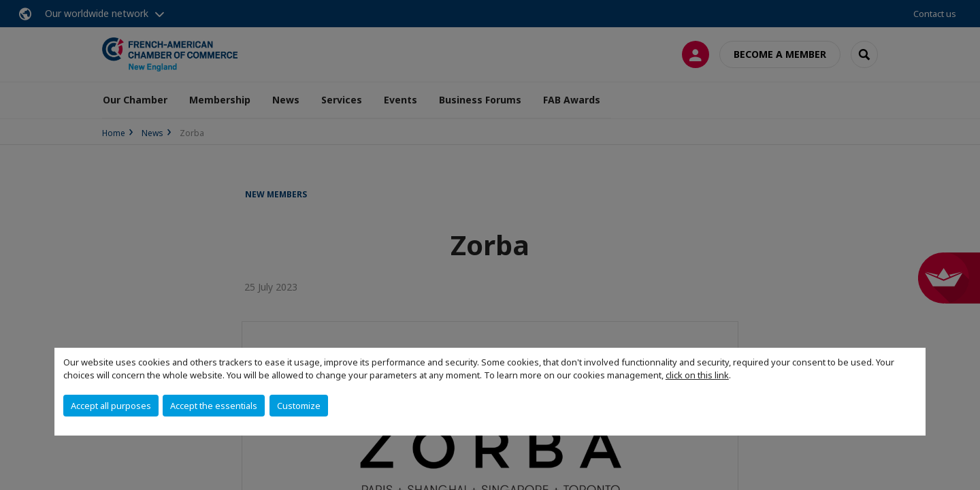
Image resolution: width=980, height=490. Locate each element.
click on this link (697, 375)
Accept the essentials (214, 406)
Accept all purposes (111, 406)
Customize (299, 406)
